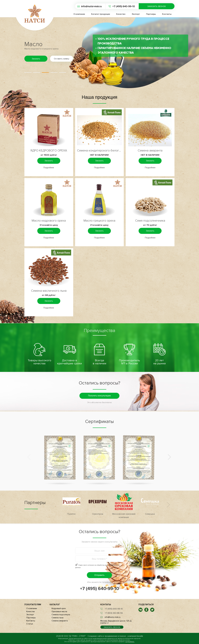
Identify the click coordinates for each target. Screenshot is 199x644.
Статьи (30, 624)
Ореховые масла (59, 612)
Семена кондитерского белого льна (100, 151)
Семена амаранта (150, 151)
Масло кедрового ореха (49, 221)
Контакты (167, 14)
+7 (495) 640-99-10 (124, 6)
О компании (79, 14)
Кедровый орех (59, 608)
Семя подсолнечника (150, 221)
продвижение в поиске (115, 636)
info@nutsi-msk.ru (91, 6)
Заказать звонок (157, 6)
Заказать (49, 161)
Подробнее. (130, 642)
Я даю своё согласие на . (97, 566)
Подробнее (49, 168)
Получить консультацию (100, 396)
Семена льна (57, 618)
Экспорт (136, 14)
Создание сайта (95, 636)
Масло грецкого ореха (99, 221)
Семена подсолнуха (61, 615)
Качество (121, 14)
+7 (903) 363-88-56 (114, 613)
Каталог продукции (101, 14)
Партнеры (151, 14)
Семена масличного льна (49, 291)
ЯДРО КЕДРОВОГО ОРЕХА (49, 151)
